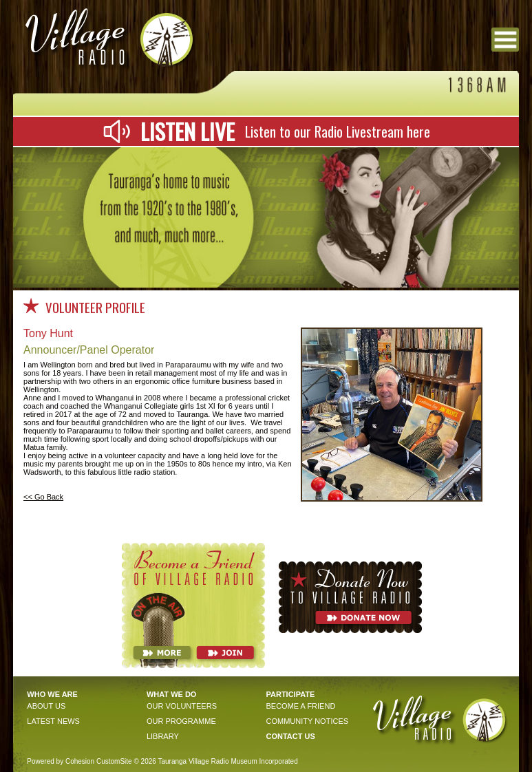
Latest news (53, 721)
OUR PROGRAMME (181, 721)
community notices (307, 721)
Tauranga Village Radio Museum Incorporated (227, 761)
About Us (46, 706)
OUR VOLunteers (182, 706)
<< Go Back (43, 497)
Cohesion (80, 761)
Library (163, 736)
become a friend (300, 706)
